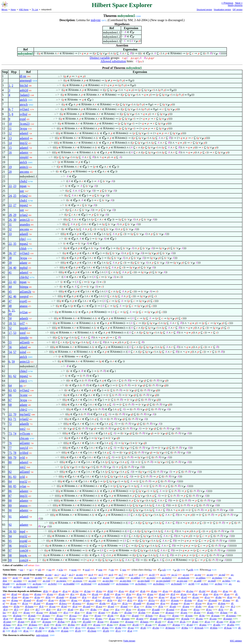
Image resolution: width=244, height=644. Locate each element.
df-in (129, 594)
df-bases (144, 622)
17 (10, 333)
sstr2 (23, 429)
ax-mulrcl (167, 578)
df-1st (25, 603)
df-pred (27, 600)
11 (10, 128)
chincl (24, 371)
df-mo (154, 591)
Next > (239, 3)
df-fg (74, 622)
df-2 (222, 606)
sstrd (23, 333)
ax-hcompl (33, 587)
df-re (77, 612)
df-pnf (111, 606)
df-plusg (17, 616)
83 (15, 477)
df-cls (183, 622)
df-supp (50, 603)
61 (10, 376)
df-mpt (73, 597)
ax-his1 (205, 584)
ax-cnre (92, 581)
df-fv (163, 600)
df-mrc (99, 619)
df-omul (151, 603)
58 (10, 531)
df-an (55, 591)
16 (10, 152)
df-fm (58, 625)
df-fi (41, 606)
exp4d (24, 541)
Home (13, 10)
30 (15, 220)
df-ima (15, 600)
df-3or (75, 591)
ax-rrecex (77, 581)
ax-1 (57, 575)
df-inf (64, 606)
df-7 (38, 609)
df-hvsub (199, 628)
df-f (120, 600)
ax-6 (111, 575)
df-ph (143, 628)
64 (10, 386)
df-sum (155, 612)
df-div (199, 606)
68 (10, 405)
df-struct (170, 612)
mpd (22, 531)
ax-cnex (64, 578)
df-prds (18, 619)
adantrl (24, 133)
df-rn (230, 597)
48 (10, 306)
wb (39, 570)
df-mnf (124, 606)
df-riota (188, 600)
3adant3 (25, 95)
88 (10, 501)
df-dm (218, 597)
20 (10, 172)
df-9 (59, 609)
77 (10, 448)
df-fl (15, 612)
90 (10, 510)
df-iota (86, 600)
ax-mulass (217, 578)
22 (10, 186)
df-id (94, 597)
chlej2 (24, 409)
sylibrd (24, 453)
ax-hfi (191, 584)
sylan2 (24, 196)
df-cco (162, 616)
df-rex (26, 594)
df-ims (105, 628)
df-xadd (156, 609)
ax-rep (198, 575)
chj (178, 570)
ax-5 (101, 575)
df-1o (114, 603)
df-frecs (63, 603)
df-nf (132, 591)
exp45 (24, 301)
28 (10, 215)
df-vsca (73, 616)
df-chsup (92, 631)
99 (10, 560)
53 (15, 333)
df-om (14, 603)
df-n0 (71, 609)
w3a (61, 570)
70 (15, 414)
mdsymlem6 (42, 635)
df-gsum (215, 616)
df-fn (110, 600)
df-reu (50, 594)
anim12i (25, 220)
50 (10, 318)
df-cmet (162, 625)
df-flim (71, 625)
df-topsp (129, 622)
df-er (163, 603)
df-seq (27, 612)
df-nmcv (91, 628)
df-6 (27, 609)
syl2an (24, 312)
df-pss (150, 594)
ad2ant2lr (26, 292)
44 (10, 287)
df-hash (53, 612)
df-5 (16, 609)
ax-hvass (37, 584)
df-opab (60, 597)
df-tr (84, 597)
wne (100, 570)
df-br (48, 597)
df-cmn (213, 619)
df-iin (37, 597)
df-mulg (185, 619)
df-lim (63, 600)
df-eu (165, 591)
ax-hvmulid (104, 584)
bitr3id (24, 85)
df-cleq (190, 591)
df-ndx (210, 612)
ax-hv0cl (52, 584)
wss (124, 570)
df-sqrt (102, 612)
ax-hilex (226, 581)
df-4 (5, 609)
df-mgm (126, 619)
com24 (24, 560)
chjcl (23, 239)
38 (10, 258)
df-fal (110, 591)
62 (15, 376)
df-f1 (130, 600)
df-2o (125, 603)
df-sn (195, 594)
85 (15, 486)
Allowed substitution (113, 61)
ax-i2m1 (18, 581)
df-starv (46, 616)
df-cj (66, 612)
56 (10, 347)
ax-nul (222, 575)
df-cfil (136, 625)
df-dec (94, 609)
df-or (65, 591)
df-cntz (199, 619)
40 (15, 268)
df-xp (173, 597)
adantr (24, 263)
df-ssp (131, 628)
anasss (24, 306)
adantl (24, 347)
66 (10, 395)
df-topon (114, 622)
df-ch (14, 631)
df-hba (185, 628)
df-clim (128, 612)
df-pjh (106, 631)
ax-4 (91, 575)
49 (10, 314)
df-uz (106, 609)
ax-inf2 (39, 578)
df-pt (6, 619)
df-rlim (142, 612)
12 (10, 133)
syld (22, 457)
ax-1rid (46, 581)
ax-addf (198, 581)
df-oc (26, 631)
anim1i (24, 167)
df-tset (98, 616)
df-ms (110, 625)
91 (10, 517)
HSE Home (24, 10)
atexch (24, 104)
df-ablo (231, 625)
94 (10, 536)
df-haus (7, 625)
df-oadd (137, 603)
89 (10, 505)
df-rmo (38, 594)
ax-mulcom (184, 578)
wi (30, 570)
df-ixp (198, 603)
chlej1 (24, 381)
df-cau (148, 625)
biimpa (24, 287)
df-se (151, 597)
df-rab (62, 594)
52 (10, 328)
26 (10, 220)
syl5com (25, 433)
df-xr (136, 606)
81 (10, 477)
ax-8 (131, 575)
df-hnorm (170, 628)
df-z (82, 609)
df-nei (195, 622)
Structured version (204, 10)
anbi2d (24, 90)
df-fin (17, 606)
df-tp (216, 594)
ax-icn (106, 578)
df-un (118, 594)
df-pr (205, 594)
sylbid (24, 114)
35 (15, 244)
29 (15, 215)
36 (10, 253)
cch (164, 570)
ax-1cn (93, 578)
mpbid (24, 268)
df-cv (118, 631)
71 (15, 419)
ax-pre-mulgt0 (163, 581)
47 (10, 301)
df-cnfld (87, 622)
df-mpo (226, 600)
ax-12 (174, 575)
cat (210, 570)
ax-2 (64, 575)
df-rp (128, 609)
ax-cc (50, 578)
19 (10, 167)
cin (112, 570)
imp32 (24, 143)
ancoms (24, 172)
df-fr (140, 597)
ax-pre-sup (182, 581)
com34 (24, 550)
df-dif (107, 594)
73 (10, 433)
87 (10, 496)
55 (10, 342)
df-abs (115, 612)
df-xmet (7, 622)
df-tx (20, 625)
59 (13, 362)
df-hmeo (33, 625)
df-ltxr (149, 606)
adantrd (24, 138)
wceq (74, 570)
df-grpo (176, 625)
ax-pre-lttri (108, 581)
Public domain (129, 641)
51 (15, 323)
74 (15, 433)
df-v (72, 594)
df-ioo (184, 609)
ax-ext (186, 575)
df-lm (232, 622)
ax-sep (210, 575)
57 (15, 352)
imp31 (24, 496)
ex (21, 386)
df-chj (78, 631)
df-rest (175, 616)
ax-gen (79, 575)
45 (10, 292)
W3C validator (236, 641)
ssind (23, 352)
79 (15, 457)
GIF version (238, 10)
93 (15, 531)
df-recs (90, 603)
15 (10, 148)
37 (15, 253)
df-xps (72, 619)
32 (10, 229)
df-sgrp (140, 619)
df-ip (85, 616)
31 (10, 224)
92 (10, 525)
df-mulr (32, 616)
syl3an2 (25, 390)
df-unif (135, 616)
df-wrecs (77, 603)
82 (10, 472)
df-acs (112, 619)
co (151, 570)
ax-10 (152, 575)
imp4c (24, 555)
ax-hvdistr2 (159, 584)
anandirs (25, 224)
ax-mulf (212, 581)
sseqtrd (24, 296)
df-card (87, 606)
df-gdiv (217, 625)
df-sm (54, 628)
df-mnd (154, 619)
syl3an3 (25, 253)
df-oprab (213, 600)
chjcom (24, 438)
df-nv (18, 628)
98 (10, 555)
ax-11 (163, 575)
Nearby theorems (235, 5)
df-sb (143, 591)
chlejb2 (24, 277)
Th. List (35, 10)
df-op (227, 594)
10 (10, 124)
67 (10, 400)
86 (10, 491)
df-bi (45, 591)
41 (10, 272)
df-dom (222, 603)
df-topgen (231, 616)
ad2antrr (25, 443)
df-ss (139, 594)
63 (10, 390)
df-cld (158, 622)
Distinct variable (100, 58)
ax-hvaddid (69, 584)
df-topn (189, 616)
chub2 (24, 181)
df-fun (98, 600)
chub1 (24, 200)
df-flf (84, 625)
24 (10, 196)
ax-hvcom (21, 584)
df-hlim (214, 628)
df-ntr (170, 622)
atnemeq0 (26, 80)
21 (13, 310)
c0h (191, 570)
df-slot (197, 612)
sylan (23, 486)
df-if (173, 594)
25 (15, 196)
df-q (117, 609)
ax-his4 (17, 587)
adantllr (24, 424)
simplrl (24, 157)
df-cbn (156, 628)
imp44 (24, 328)
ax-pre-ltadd (144, 581)
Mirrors (4, 10)
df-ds (123, 616)
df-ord (40, 600)
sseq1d (24, 448)
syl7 (22, 323)
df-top (100, 622)
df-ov (200, 600)
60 (10, 486)
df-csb (95, 594)
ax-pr (15, 578)
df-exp (39, 612)
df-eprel (106, 597)
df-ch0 (39, 631)
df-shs (51, 631)
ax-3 (71, 575)
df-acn (99, 606)
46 (15, 296)
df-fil (46, 625)
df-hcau (228, 628)
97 (10, 550)
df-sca (60, 616)
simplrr (24, 338)
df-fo (140, 600)
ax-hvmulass (122, 584)
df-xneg (141, 609)
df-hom (149, 616)
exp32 (24, 481)
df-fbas (61, 622)
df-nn (211, 606)
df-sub (173, 606)
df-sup (52, 606)
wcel (87, 570)
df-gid (190, 625)
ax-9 (141, 575)
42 (10, 296)
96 (10, 546)
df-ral (14, 594)
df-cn (207, 622)
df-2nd (37, 603)
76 (10, 443)
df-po (119, 597)
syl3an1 (25, 109)
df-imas (59, 619)
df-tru (99, 591)
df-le (161, 606)
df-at (130, 631)
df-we (162, 597)
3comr (24, 395)
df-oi (75, 606)
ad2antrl (25, 472)
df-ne (23, 76)
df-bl (33, 622)
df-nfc (214, 591)
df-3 (233, 606)
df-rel (184, 597)
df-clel (202, 591)
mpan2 (24, 205)
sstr (22, 191)
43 (15, 282)
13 (10, 138)
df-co (207, 597)
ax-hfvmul (86, 584)
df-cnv (196, 597)
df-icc (209, 609)
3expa (23, 128)
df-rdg (102, 603)
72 (10, 424)
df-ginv (203, 625)
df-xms (97, 625)
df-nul (162, 594)
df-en (210, 603)
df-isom (175, 600)
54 (10, 352)
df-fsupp (29, 606)
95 (10, 541)
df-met (21, 622)
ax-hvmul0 (176, 584)
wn (22, 570)
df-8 (48, 609)
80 (10, 462)
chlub (23, 248)
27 (15, 205)
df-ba (42, 628)
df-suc (74, 600)
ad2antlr (25, 342)
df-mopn (47, 622)
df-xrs (32, 619)
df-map (174, 603)
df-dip (118, 628)
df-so (130, 597)
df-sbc (83, 594)
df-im (89, 612)
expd (23, 119)
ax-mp (49, 575)
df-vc (6, 628)
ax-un (26, 578)
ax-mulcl (151, 578)
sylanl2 (24, 419)
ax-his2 (218, 584)
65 (15, 390)
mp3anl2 (25, 414)
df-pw (184, 594)
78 (15, 453)
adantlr (24, 318)
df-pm (187, 603)
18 (10, 323)
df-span (65, 631)
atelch (23, 100)
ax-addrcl (135, 578)
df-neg (186, 606)
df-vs (78, 628)
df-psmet (228, 619)
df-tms (123, 625)
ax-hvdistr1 (141, 584)
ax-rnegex (61, 581)
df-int (14, 597)
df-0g (202, 616)
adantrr (24, 152)
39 (10, 263)
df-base (224, 612)
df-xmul (170, 609)
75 (10, 453)
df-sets (184, 612)
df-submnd (169, 619)
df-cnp (220, 622)
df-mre (85, 619)
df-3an (87, 591)
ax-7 (121, 575)
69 (10, 457)
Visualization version (222, 10)
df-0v (66, 628)
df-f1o (152, 600)
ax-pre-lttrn (125, 581)
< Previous (227, 3)
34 (10, 268)
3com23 (25, 124)
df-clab (177, 591)
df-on (51, 600)
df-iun (26, 597)
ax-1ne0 (32, 581)
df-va (30, 628)
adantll (24, 234)
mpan (23, 186)
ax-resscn (79, 578)
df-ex (121, 591)
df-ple (110, 616)
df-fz (221, 609)
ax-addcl (120, 578)
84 (10, 481)
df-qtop (45, 619)
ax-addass (201, 578)
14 (10, 143)
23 (15, 186)
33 (10, 234)
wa (50, 570)
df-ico (196, 609)
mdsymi (96, 20)
